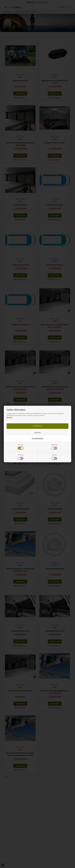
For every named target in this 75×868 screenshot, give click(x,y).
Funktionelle (21, 457)
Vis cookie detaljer (37, 438)
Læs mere (9, 417)
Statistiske (54, 457)
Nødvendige (21, 447)
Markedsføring (54, 447)
